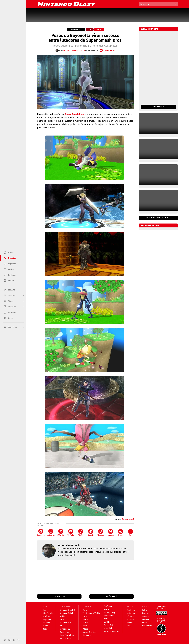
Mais (131, 532)
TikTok (81, 532)
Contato (145, 616)
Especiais (47, 620)
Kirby (85, 616)
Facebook (41, 532)
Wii (61, 626)
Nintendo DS (65, 629)
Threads (101, 532)
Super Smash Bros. (112, 631)
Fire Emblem (109, 616)
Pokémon (108, 606)
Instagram (51, 532)
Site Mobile (48, 613)
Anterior (60, 596)
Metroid (107, 609)
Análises (47, 623)
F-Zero (85, 623)
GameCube (64, 632)
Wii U (99, 30)
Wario (106, 619)
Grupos (121, 532)
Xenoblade (108, 628)
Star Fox (86, 620)
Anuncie (145, 620)
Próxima (111, 596)
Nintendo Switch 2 (67, 610)
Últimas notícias (150, 29)
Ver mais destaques (157, 218)
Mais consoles (66, 638)
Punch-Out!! (109, 625)
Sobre (145, 610)
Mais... (129, 626)
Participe (146, 613)
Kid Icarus (87, 635)
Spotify (91, 532)
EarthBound (109, 622)
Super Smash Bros (74, 114)
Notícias (47, 616)
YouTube (71, 532)
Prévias (46, 626)
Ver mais (158, 107)
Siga (45, 629)
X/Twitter (61, 532)
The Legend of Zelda (91, 613)
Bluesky (111, 532)
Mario (85, 610)
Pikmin (85, 629)
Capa (45, 610)
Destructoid (128, 519)
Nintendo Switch (66, 613)
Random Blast (76, 30)
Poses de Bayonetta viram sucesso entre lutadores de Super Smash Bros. (86, 38)
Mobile (63, 616)
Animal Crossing (89, 632)
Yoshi (85, 626)
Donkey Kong (109, 613)
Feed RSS (131, 623)
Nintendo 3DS (65, 623)
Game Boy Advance (68, 635)
